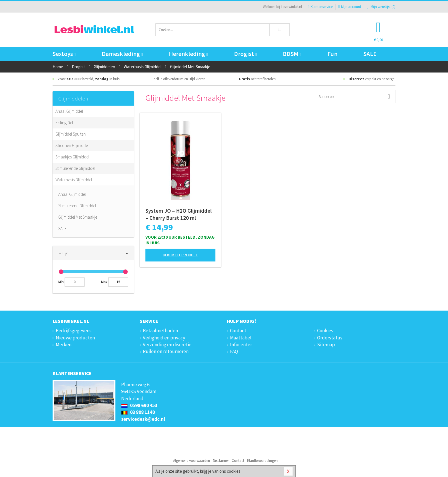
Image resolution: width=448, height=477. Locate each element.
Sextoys (64, 54)
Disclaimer (221, 461)
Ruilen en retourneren (166, 351)
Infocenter (241, 345)
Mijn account (350, 7)
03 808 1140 (138, 412)
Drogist (245, 54)
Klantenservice (320, 7)
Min (61, 282)
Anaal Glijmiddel (69, 111)
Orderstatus (330, 338)
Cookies (325, 331)
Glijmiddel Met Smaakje (78, 217)
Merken (64, 345)
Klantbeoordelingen (262, 461)
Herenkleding (188, 54)
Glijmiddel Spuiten (71, 134)
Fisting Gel (64, 123)
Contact (238, 331)
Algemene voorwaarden (192, 461)
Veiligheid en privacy (164, 338)
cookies (234, 471)
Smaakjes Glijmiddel (72, 157)
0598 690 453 (139, 405)
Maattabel (241, 338)
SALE (370, 54)
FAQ (234, 351)
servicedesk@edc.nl (143, 419)
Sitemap (326, 345)
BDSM (292, 54)
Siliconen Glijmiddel (72, 145)
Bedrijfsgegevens (74, 331)
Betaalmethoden (160, 331)
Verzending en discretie (167, 345)
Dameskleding (122, 54)
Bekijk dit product (180, 255)
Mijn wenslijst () (381, 7)
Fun (332, 54)
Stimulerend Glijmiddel (77, 206)
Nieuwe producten (75, 338)
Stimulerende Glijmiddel (75, 168)
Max (104, 282)
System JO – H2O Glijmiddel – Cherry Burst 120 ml (179, 214)
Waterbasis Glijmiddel (74, 180)
